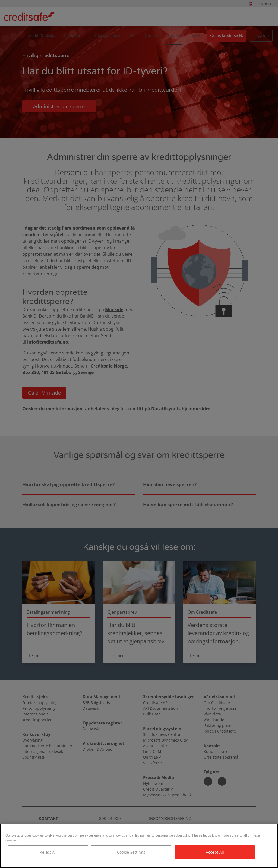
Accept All (215, 852)
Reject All (48, 852)
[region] (139, 846)
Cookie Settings (131, 852)
